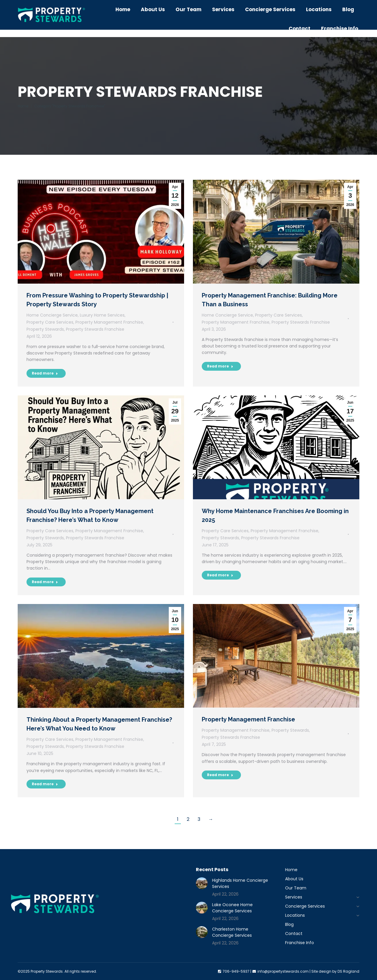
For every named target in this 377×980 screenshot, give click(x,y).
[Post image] (202, 883)
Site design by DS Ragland (335, 971)
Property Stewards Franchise (95, 329)
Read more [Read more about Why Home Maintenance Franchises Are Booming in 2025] (220, 575)
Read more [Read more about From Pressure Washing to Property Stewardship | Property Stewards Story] (45, 373)
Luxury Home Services (102, 315)
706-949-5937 (226, 4)
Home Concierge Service (52, 315)
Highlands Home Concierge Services (240, 883)
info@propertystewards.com (284, 4)
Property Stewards (45, 329)
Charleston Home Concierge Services (232, 932)
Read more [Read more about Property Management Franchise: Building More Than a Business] (220, 366)
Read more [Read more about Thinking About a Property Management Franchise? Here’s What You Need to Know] (45, 784)
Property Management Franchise (109, 322)
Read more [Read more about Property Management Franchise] (220, 775)
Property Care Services (50, 322)
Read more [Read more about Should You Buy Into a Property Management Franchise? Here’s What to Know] (45, 582)
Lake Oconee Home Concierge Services (232, 908)
